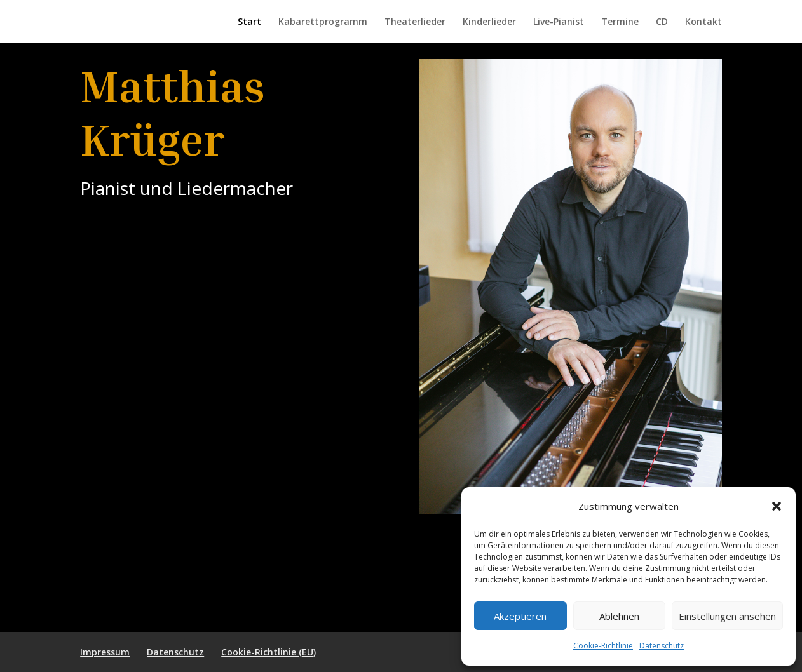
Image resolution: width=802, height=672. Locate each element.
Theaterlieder (415, 22)
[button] (777, 506)
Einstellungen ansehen (727, 616)
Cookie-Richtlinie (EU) (268, 652)
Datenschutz (662, 646)
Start (249, 22)
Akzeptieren (520, 616)
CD (662, 22)
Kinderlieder (489, 22)
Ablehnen (619, 616)
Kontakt (703, 22)
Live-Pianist (559, 22)
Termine (620, 22)
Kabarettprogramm (323, 22)
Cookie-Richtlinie (603, 646)
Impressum (105, 652)
